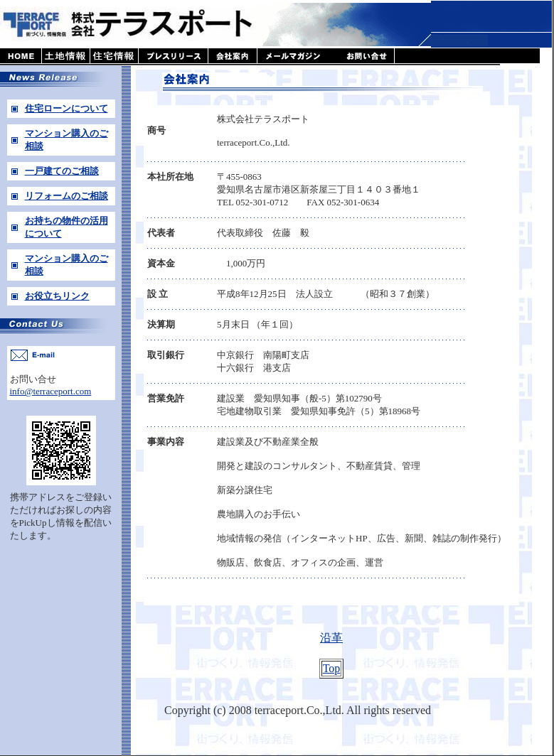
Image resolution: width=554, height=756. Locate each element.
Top (332, 668)
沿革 (331, 638)
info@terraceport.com (51, 391)
